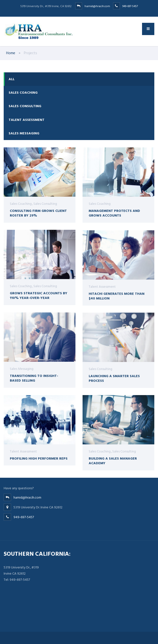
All (12, 79)
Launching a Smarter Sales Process (114, 382)
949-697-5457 (130, 6)
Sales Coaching (23, 93)
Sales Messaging (24, 133)
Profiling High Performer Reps (39, 462)
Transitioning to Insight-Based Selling (34, 380)
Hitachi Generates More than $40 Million (117, 301)
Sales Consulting (25, 106)
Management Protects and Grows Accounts (114, 213)
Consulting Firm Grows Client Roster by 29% (38, 213)
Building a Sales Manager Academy (113, 462)
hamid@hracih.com (102, 6)
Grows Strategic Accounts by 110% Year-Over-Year (39, 296)
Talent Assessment (27, 120)
